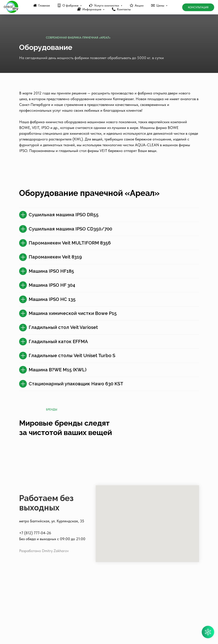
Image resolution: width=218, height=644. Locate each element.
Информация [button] (92, 9)
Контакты (124, 9)
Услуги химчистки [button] (107, 5)
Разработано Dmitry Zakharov (44, 606)
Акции (139, 5)
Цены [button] (161, 5)
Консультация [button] (198, 7)
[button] (208, 632)
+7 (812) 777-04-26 (35, 588)
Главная (44, 5)
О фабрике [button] (71, 5)
